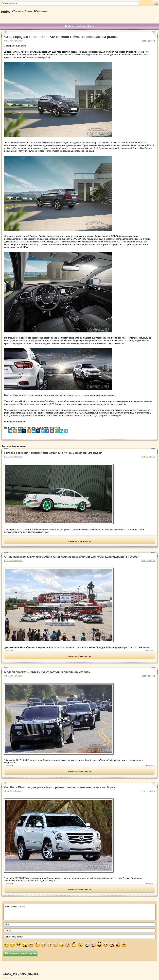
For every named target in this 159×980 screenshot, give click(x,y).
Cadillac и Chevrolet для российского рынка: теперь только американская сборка (60, 787)
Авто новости (148, 41)
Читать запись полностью (79, 541)
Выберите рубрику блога (79, 26)
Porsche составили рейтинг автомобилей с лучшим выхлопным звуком (53, 453)
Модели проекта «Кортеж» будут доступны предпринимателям (47, 672)
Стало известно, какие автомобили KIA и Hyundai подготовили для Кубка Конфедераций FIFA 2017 (72, 557)
